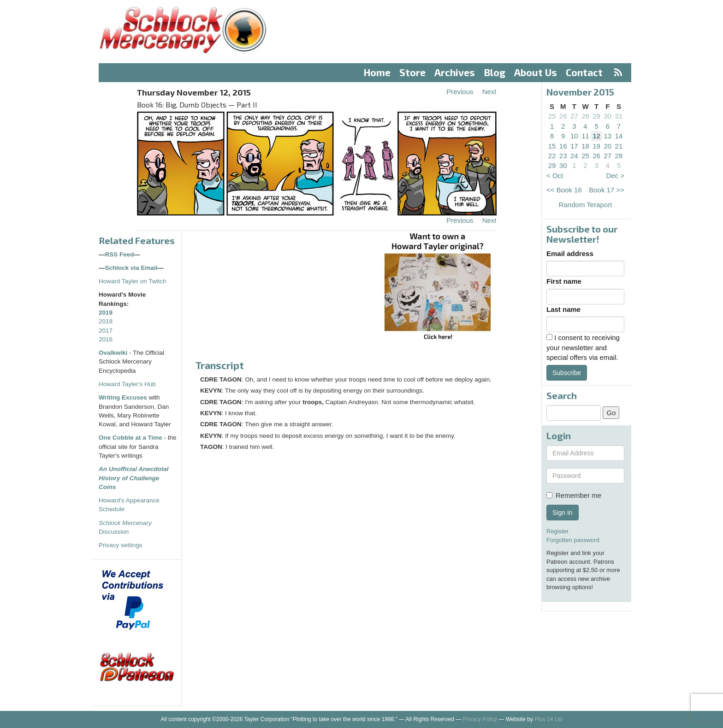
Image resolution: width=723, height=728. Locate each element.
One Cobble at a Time (130, 438)
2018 (106, 321)
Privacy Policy (480, 719)
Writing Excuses (123, 397)
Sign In (563, 513)
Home (377, 72)
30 (607, 116)
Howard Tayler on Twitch (133, 281)
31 (619, 116)
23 (563, 156)
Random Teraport (586, 205)
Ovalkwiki (114, 353)
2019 (106, 313)
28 (585, 116)
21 (619, 146)
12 (596, 136)
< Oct (555, 176)
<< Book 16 (564, 190)
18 (585, 146)
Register (557, 531)
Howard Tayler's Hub (127, 384)
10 (574, 136)
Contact (584, 72)
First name (564, 281)
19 (596, 146)
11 (585, 136)
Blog (495, 72)
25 (552, 116)
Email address (570, 254)
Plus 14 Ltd (548, 719)
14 (619, 136)
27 (574, 116)
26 (563, 116)
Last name (563, 309)
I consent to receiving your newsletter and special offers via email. (583, 347)
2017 (106, 331)
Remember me (574, 495)
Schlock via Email (131, 268)
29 (596, 116)
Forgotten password (573, 540)
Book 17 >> (607, 190)
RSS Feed (120, 254)
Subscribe (567, 373)
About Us (536, 72)
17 (574, 146)
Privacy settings (121, 545)
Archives (455, 72)
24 (574, 156)
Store (412, 72)
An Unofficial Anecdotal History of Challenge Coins (134, 478)
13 (607, 136)
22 (552, 156)
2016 (106, 339)
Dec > (615, 176)
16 (563, 146)
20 (607, 146)
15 (552, 146)
